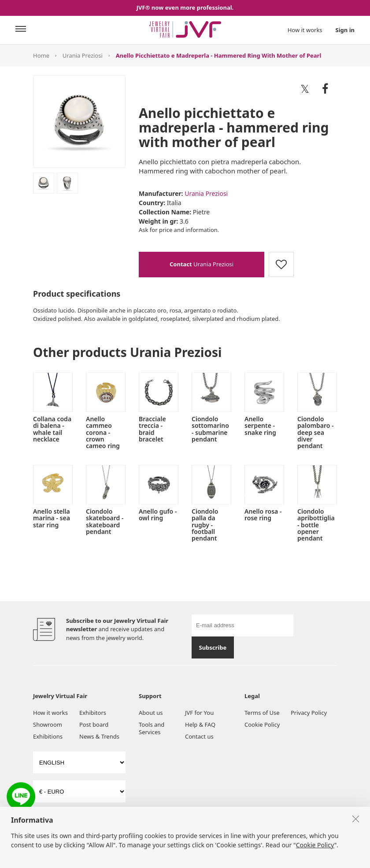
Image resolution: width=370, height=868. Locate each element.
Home (41, 55)
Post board (94, 725)
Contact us (199, 736)
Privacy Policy (309, 713)
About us (151, 713)
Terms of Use (262, 713)
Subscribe (213, 647)
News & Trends (99, 736)
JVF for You (199, 713)
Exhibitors (93, 713)
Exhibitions (48, 736)
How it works (305, 30)
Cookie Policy (262, 725)
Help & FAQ (200, 725)
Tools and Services (152, 728)
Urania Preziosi (83, 55)
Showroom (48, 725)
